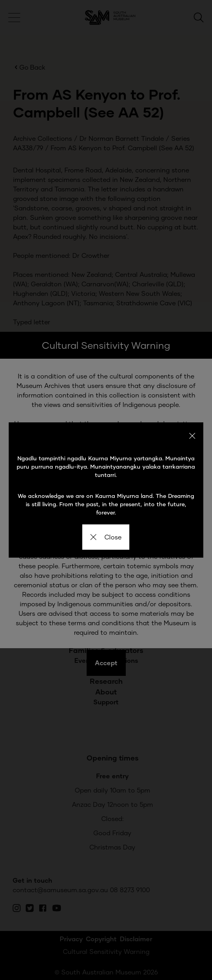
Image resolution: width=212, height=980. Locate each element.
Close (106, 537)
